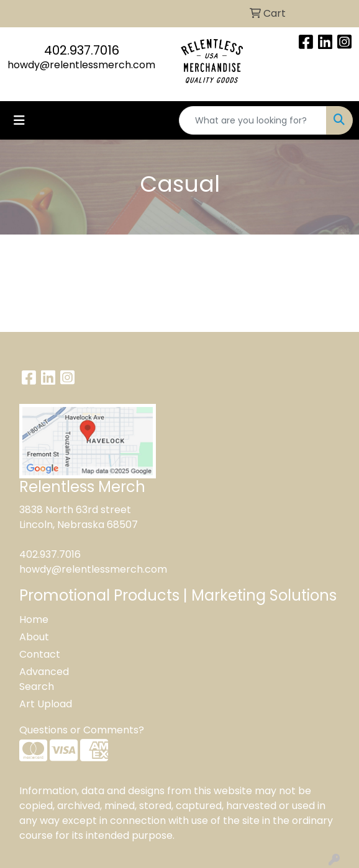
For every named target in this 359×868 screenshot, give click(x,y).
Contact (40, 654)
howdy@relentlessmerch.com (81, 65)
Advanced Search (44, 679)
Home (34, 620)
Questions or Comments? (82, 730)
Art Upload (46, 704)
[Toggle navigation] (19, 120)
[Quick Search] (253, 120)
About (34, 637)
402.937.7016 (82, 50)
